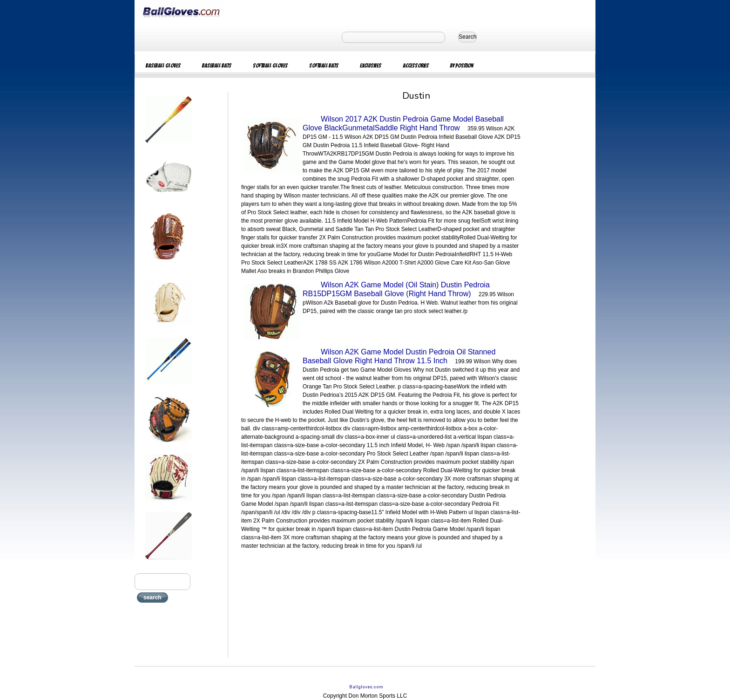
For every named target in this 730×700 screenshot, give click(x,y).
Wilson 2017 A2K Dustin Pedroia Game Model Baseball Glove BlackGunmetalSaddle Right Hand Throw (403, 123)
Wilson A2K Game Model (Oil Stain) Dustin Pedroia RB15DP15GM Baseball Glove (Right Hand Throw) (396, 289)
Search (467, 37)
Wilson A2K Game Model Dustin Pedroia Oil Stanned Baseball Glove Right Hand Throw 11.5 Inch (399, 356)
